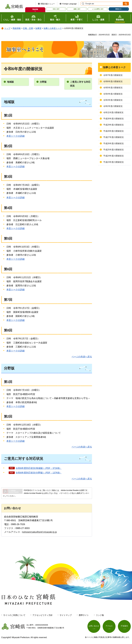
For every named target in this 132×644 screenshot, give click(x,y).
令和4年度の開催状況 (113, 94)
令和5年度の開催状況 (113, 88)
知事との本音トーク (53, 28)
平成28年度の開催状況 (114, 131)
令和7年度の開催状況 (113, 75)
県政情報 (17, 28)
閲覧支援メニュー (48, 4)
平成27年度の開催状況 (114, 137)
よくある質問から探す (98, 9)
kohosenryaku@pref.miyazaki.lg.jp (40, 532)
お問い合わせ (94, 626)
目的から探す (56, 9)
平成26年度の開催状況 (114, 143)
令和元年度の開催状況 (113, 112)
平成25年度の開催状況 (114, 150)
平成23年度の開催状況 (114, 162)
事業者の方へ (119, 9)
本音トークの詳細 (15, 136)
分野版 (43, 82)
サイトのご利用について (14, 615)
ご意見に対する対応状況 (80, 84)
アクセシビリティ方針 (43, 615)
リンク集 (100, 615)
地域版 (10, 82)
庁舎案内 (124, 626)
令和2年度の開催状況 (113, 106)
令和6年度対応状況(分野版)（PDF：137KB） (39, 473)
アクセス (109, 626)
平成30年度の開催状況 (114, 119)
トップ (7, 28)
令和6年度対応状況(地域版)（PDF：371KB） (39, 468)
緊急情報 (35, 9)
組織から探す (77, 9)
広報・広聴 (28, 28)
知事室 (38, 28)
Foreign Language (69, 4)
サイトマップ (66, 615)
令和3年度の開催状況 (113, 100)
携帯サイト (84, 615)
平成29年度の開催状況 (114, 125)
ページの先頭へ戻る (82, 357)
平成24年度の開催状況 (114, 156)
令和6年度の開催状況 (113, 81)
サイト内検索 (83, 4)
